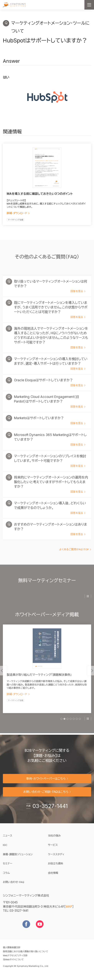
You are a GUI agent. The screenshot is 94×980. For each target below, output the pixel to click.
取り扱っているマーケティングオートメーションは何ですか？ (49, 290)
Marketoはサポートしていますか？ (48, 425)
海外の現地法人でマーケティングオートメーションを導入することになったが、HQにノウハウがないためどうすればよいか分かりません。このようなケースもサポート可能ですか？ (50, 342)
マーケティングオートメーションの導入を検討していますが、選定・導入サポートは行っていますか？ (49, 368)
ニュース (8, 840)
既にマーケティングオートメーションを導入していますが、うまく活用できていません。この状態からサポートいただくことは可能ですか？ (49, 314)
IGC (17, 849)
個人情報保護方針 (12, 951)
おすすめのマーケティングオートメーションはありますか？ (49, 533)
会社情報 (53, 877)
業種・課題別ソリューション (18, 858)
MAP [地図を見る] (69, 910)
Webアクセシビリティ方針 (15, 959)
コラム (6, 877)
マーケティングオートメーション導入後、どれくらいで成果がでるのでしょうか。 (49, 512)
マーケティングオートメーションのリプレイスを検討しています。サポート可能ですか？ (49, 465)
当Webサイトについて (13, 963)
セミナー (8, 867)
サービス (53, 849)
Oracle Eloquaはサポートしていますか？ (48, 387)
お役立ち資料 (56, 867)
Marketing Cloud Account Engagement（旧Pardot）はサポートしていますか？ (48, 406)
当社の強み (54, 840)
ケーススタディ (56, 858)
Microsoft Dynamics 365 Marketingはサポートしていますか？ (49, 444)
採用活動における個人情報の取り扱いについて (25, 955)
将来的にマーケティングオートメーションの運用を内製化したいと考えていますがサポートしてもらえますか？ (50, 488)
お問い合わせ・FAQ (14, 886)
